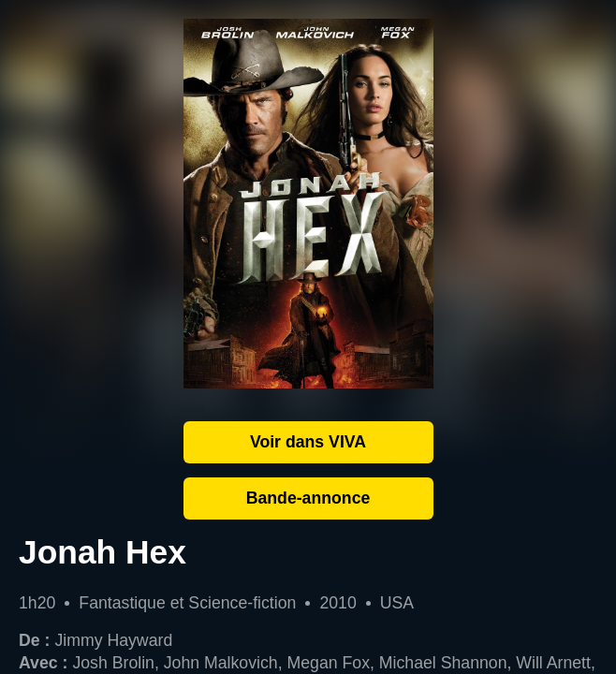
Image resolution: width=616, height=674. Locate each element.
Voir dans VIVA (308, 442)
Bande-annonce (308, 498)
